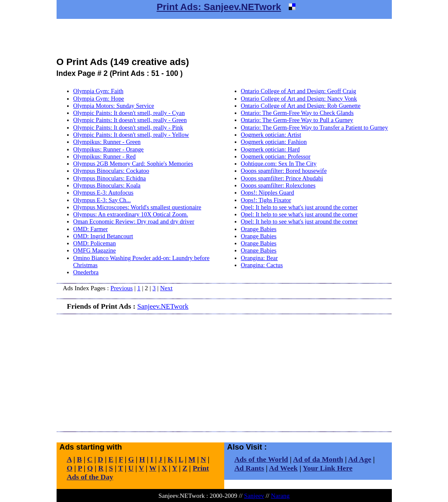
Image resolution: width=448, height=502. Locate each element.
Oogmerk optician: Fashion (274, 142)
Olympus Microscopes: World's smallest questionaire (137, 207)
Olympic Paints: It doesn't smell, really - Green (130, 120)
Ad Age (360, 459)
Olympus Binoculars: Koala (107, 185)
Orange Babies (259, 229)
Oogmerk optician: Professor (276, 156)
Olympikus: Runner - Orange (109, 149)
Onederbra (86, 272)
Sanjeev (254, 495)
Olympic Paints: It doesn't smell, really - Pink (128, 127)
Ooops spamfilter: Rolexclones (278, 185)
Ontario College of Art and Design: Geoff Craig (299, 91)
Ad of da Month (318, 459)
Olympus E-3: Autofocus (104, 192)
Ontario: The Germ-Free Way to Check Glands (297, 113)
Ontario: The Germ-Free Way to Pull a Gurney (297, 120)
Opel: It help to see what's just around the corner (299, 207)
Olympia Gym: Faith (98, 91)
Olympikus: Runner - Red (105, 156)
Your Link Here (328, 468)
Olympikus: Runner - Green (107, 142)
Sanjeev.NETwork (163, 306)
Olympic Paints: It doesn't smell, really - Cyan (129, 113)
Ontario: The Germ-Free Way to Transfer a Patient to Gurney (315, 127)
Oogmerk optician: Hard (271, 149)
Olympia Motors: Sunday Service (114, 106)
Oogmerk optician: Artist (271, 135)
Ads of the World (261, 459)
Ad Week (284, 468)
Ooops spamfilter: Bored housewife (284, 171)
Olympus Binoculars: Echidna (110, 178)
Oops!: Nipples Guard (268, 192)
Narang (280, 495)
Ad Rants (249, 468)
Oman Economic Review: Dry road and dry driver (134, 221)
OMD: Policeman (95, 243)
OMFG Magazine (95, 250)
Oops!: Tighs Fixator (266, 200)
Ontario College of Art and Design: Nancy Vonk (299, 99)
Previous (122, 288)
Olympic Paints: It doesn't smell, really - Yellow (131, 135)
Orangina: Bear (259, 258)
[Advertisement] (224, 38)
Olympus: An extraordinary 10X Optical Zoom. (131, 214)
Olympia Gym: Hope (99, 99)
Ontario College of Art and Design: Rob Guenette (301, 106)
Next (166, 288)
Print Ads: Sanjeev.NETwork (219, 7)
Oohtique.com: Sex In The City (279, 164)
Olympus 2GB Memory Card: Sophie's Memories (133, 164)
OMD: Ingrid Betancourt (103, 236)
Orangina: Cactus (262, 265)
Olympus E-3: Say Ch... (102, 200)
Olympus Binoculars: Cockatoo (111, 171)
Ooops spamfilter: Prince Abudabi (282, 178)
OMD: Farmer (91, 229)
